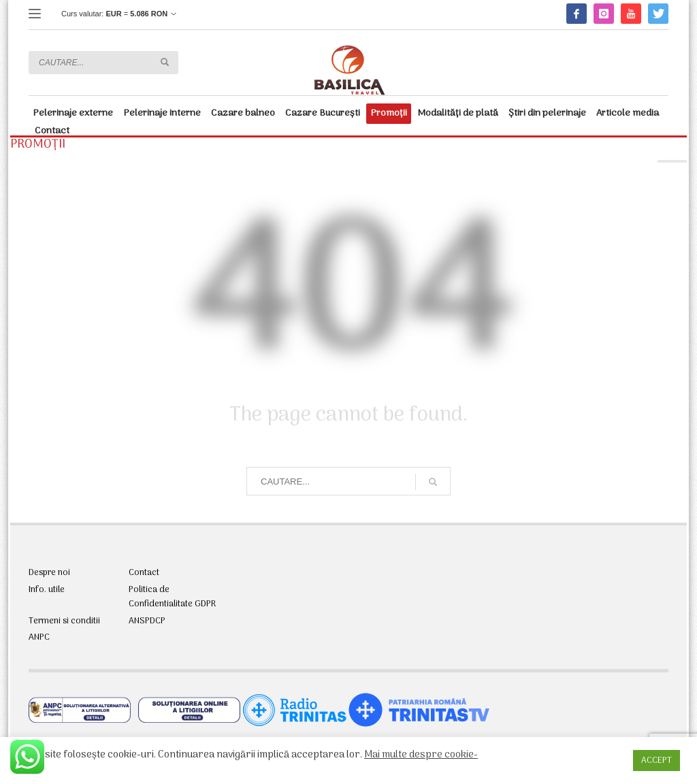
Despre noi (49, 573)
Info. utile (47, 590)
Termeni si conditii (64, 621)
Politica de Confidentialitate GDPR (172, 597)
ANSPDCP (147, 621)
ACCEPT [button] (657, 761)
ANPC (39, 638)
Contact (144, 573)
